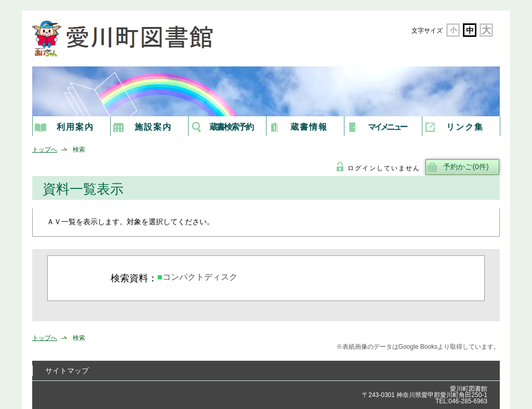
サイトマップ (67, 371)
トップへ (45, 149)
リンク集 (465, 127)
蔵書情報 (309, 127)
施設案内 (153, 127)
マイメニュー (387, 127)
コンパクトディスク (200, 277)
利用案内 (75, 127)
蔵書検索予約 (231, 127)
